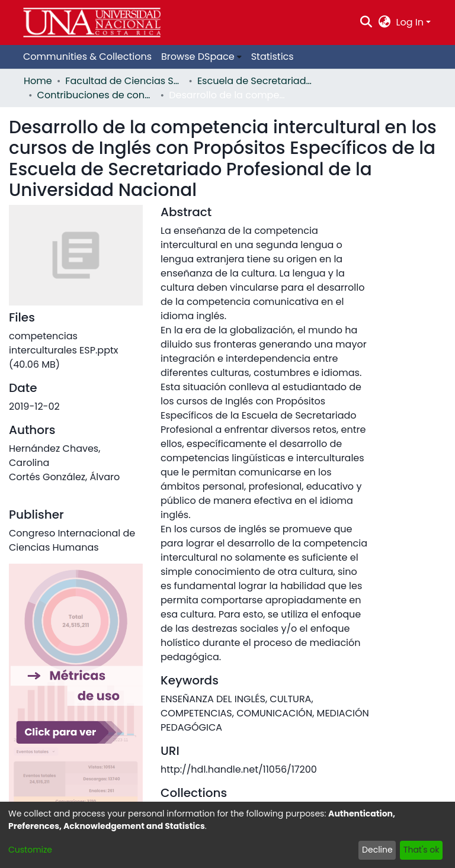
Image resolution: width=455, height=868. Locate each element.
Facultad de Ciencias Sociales (124, 81)
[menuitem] (384, 22)
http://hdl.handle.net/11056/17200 (239, 769)
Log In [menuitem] (410, 22)
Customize (30, 850)
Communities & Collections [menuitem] (87, 57)
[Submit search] (366, 22)
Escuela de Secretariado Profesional (257, 81)
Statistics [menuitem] (273, 57)
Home (38, 81)
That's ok (422, 850)
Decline (377, 850)
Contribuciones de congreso (97, 95)
